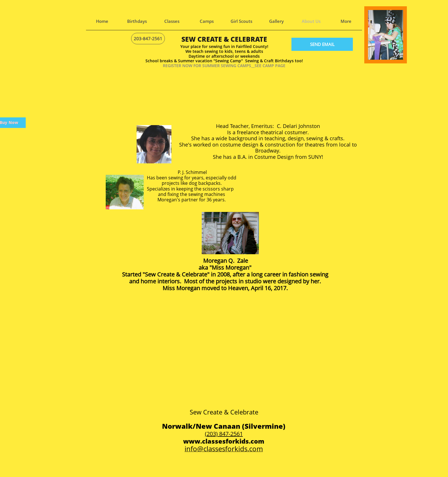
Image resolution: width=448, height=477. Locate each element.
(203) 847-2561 (224, 434)
